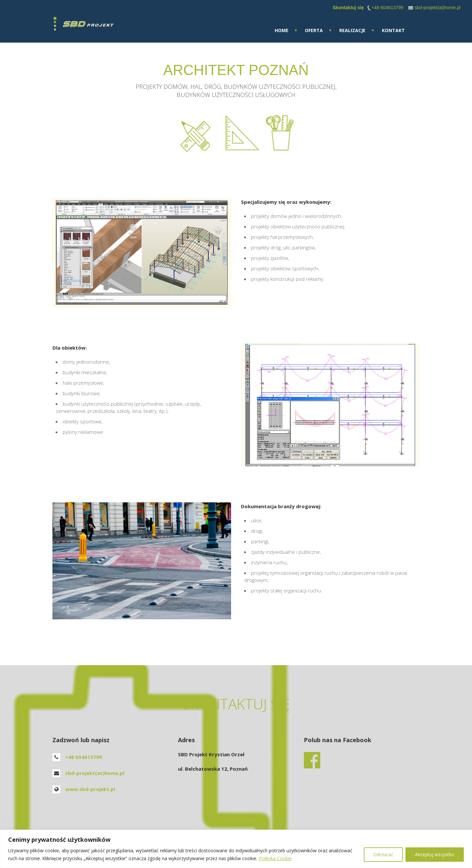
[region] (236, 849)
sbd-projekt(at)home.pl (95, 773)
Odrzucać (383, 854)
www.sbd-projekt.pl (90, 789)
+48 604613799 (84, 757)
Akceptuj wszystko (435, 854)
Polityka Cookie (275, 858)
